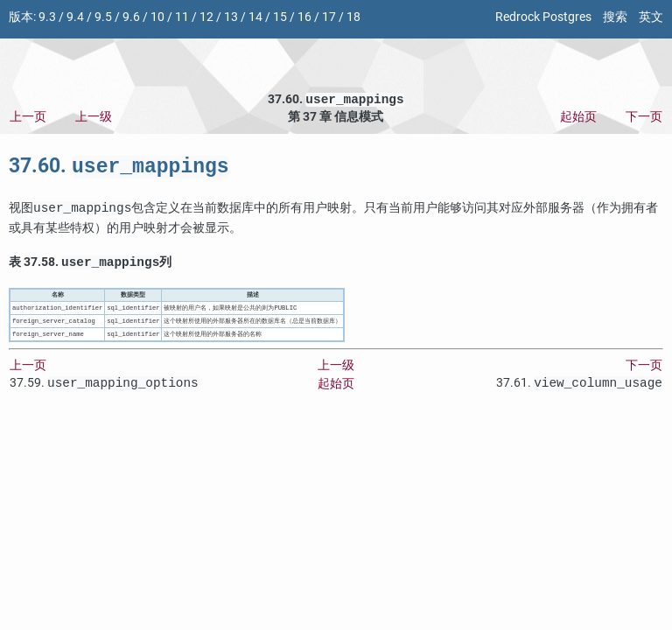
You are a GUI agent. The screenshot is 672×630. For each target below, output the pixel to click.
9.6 (131, 17)
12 (206, 17)
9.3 (47, 17)
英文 (651, 17)
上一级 (94, 119)
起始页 (578, 119)
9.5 (103, 17)
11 (182, 17)
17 (329, 17)
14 (255, 17)
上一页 (28, 119)
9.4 (75, 17)
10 (157, 17)
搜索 (615, 17)
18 (353, 17)
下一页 (644, 119)
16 (304, 17)
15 (280, 17)
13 (231, 17)
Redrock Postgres (543, 17)
